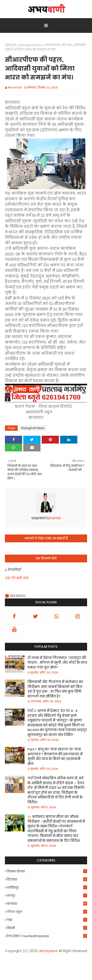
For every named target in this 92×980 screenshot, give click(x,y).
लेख (47, 920)
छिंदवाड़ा (47, 879)
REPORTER (15, 87)
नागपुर (47, 896)
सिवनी (47, 928)
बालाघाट (47, 904)
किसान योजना (47, 871)
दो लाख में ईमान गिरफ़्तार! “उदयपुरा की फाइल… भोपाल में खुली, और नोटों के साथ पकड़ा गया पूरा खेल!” (57, 663)
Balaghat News (31, 45)
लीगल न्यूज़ (47, 912)
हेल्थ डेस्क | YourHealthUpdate (47, 936)
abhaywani (48, 951)
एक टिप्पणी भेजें (17, 578)
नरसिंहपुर (47, 887)
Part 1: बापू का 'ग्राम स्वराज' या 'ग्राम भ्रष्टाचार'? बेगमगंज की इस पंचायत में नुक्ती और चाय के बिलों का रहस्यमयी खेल (55, 757)
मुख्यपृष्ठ (11, 45)
